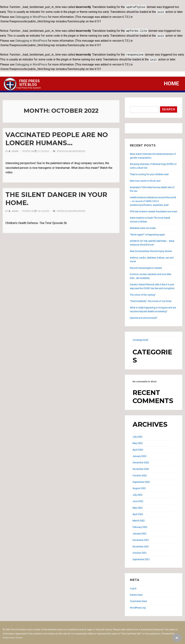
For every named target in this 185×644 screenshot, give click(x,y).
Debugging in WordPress (31, 16)
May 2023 (138, 441)
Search (134, 102)
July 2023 (137, 435)
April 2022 (138, 512)
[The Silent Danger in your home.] (43, 209)
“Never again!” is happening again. (148, 232)
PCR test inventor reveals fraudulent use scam (154, 209)
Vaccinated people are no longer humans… (57, 137)
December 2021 (141, 538)
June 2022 (138, 499)
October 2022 (140, 473)
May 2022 (138, 506)
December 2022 (141, 460)
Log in (133, 586)
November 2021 (141, 544)
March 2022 (139, 518)
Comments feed (138, 599)
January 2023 (139, 454)
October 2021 (140, 551)
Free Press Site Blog (29, 81)
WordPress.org (138, 605)
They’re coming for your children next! (149, 172)
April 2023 (138, 448)
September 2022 (141, 480)
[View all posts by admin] (14, 149)
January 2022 (139, 531)
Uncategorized (77, 149)
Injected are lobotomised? (144, 316)
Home (171, 81)
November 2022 (141, 467)
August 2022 (139, 486)
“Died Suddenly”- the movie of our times (151, 299)
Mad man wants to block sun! (145, 179)
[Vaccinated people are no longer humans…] (43, 149)
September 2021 (141, 557)
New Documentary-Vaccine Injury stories (151, 249)
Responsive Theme (13, 635)
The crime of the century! (143, 293)
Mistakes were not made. (143, 226)
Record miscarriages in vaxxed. (146, 266)
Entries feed (136, 593)
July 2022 (137, 493)
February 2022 (140, 525)
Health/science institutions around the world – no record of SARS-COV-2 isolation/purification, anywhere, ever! (153, 199)
